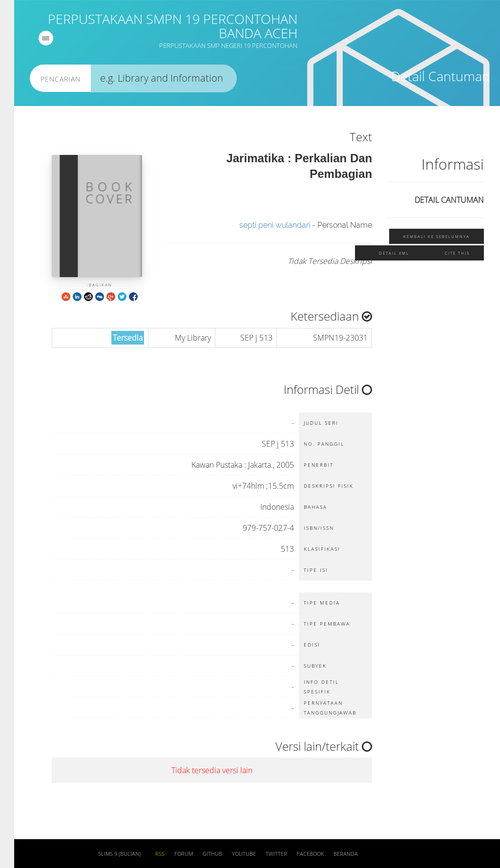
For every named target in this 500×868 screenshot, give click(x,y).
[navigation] (32, 38)
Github (198, 854)
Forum (169, 854)
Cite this (443, 253)
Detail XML (380, 253)
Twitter (262, 854)
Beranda (332, 854)
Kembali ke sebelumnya (422, 236)
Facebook (296, 854)
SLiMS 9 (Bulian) (105, 854)
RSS (146, 854)
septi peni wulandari (260, 225)
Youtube (230, 854)
